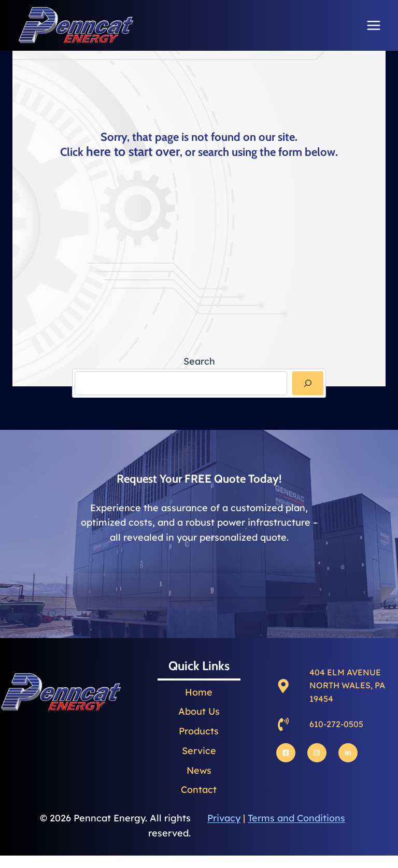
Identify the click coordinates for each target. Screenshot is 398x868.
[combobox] (181, 383)
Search (199, 361)
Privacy (224, 812)
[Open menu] (373, 25)
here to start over (133, 150)
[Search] (308, 383)
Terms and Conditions (296, 812)
